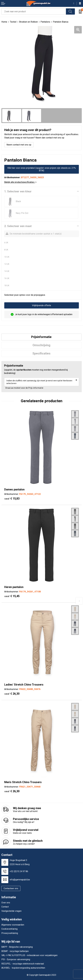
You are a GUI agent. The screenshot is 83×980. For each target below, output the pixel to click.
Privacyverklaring (10, 933)
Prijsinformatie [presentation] (41, 337)
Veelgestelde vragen (11, 911)
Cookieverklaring (9, 929)
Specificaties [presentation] (41, 353)
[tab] (41, 337)
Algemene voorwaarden (13, 925)
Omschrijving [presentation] (41, 345)
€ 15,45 (12, 596)
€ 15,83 (12, 499)
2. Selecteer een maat (18, 226)
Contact (5, 907)
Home (4, 22)
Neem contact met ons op (19, 145)
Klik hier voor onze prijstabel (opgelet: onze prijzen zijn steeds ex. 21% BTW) (42, 169)
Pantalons (45, 22)
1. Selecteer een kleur (18, 191)
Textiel (13, 22)
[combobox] (34, 11)
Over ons (6, 903)
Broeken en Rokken (28, 22)
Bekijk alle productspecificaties (20, 182)
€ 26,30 (12, 694)
